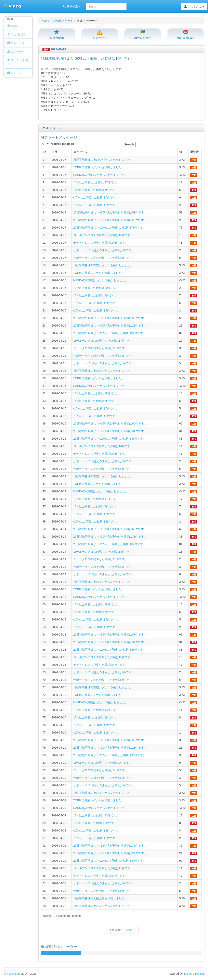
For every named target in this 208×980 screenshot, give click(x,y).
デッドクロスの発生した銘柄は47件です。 (101, 665)
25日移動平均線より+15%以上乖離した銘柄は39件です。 (110, 846)
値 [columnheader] (181, 152)
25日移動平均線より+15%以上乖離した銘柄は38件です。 (110, 740)
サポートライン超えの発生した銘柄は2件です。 (104, 250)
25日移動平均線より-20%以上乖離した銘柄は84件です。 (110, 544)
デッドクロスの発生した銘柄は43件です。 (101, 243)
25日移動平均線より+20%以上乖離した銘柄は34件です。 (110, 642)
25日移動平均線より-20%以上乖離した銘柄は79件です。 (110, 228)
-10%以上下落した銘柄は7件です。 (96, 725)
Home (45, 21)
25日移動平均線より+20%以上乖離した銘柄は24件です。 (110, 853)
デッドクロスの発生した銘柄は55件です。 (101, 770)
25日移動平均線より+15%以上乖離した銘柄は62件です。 (110, 529)
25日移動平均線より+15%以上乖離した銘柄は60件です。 (110, 423)
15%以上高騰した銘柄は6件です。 (95, 401)
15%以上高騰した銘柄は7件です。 (95, 295)
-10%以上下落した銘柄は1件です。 (96, 733)
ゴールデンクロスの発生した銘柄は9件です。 (103, 763)
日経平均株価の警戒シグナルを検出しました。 (103, 160)
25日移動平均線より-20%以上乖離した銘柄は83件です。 (110, 439)
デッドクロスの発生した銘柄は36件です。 (101, 348)
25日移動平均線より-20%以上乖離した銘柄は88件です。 (110, 650)
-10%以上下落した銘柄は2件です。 (96, 205)
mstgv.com (14, 974)
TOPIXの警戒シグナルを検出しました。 (99, 167)
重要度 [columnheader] (194, 152)
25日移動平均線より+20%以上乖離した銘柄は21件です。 (110, 748)
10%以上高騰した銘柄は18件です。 (96, 393)
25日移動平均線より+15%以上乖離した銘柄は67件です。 (110, 635)
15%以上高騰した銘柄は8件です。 (95, 717)
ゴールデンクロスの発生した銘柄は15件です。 (103, 235)
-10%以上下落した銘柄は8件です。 (96, 830)
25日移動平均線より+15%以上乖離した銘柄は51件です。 (110, 212)
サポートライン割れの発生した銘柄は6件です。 (104, 574)
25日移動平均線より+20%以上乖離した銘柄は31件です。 (110, 431)
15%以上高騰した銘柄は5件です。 (95, 190)
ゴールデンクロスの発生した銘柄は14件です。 (103, 446)
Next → (131, 930)
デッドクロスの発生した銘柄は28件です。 (101, 559)
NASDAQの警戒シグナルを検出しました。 (101, 175)
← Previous (114, 930)
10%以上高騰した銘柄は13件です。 (96, 815)
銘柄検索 (52, 6)
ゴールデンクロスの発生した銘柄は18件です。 (103, 552)
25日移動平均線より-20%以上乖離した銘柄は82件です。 (110, 333)
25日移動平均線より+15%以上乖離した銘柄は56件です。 (110, 318)
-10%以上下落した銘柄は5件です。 (96, 303)
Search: (150, 144)
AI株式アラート (63, 21)
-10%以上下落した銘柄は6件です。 (96, 197)
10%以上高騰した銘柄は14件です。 (96, 710)
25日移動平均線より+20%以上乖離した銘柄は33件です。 (110, 537)
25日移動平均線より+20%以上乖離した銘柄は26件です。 (110, 220)
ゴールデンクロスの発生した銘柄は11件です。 (103, 868)
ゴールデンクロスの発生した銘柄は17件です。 (103, 341)
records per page (57, 144)
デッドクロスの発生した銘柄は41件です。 (101, 454)
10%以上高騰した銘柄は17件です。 (96, 182)
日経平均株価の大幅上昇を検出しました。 (100, 898)
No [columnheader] (44, 152)
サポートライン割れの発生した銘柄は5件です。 (104, 258)
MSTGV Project (194, 974)
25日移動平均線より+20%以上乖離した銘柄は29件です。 (110, 326)
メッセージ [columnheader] (80, 152)
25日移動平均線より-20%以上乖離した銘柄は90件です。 (110, 755)
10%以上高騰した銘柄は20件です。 (96, 288)
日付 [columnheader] (54, 152)
